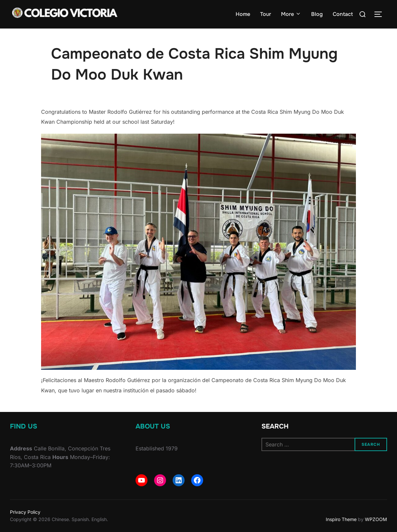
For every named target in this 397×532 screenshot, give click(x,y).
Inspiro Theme (341, 519)
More (291, 14)
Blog (317, 14)
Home (243, 14)
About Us (153, 426)
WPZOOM (376, 519)
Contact (343, 14)
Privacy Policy (25, 512)
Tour (266, 14)
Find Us (24, 426)
